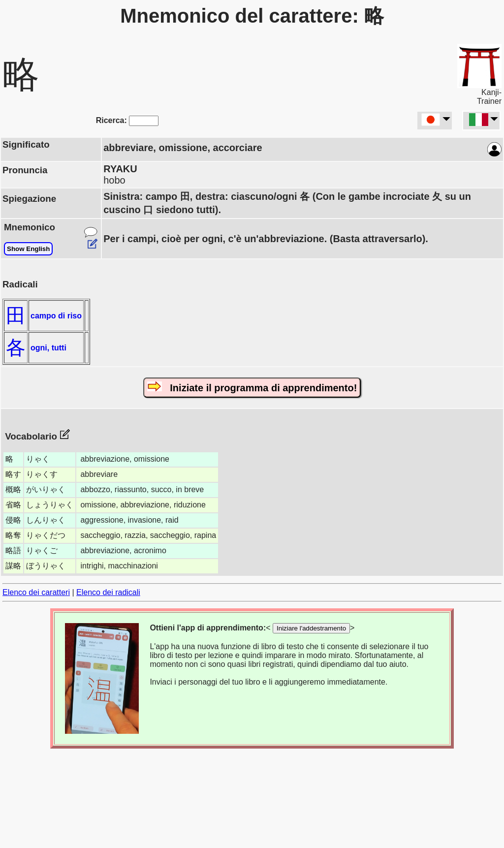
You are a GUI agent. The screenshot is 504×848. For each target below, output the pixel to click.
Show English (28, 249)
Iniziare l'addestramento (311, 628)
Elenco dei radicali (108, 592)
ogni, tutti (48, 348)
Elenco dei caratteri (36, 592)
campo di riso (56, 316)
